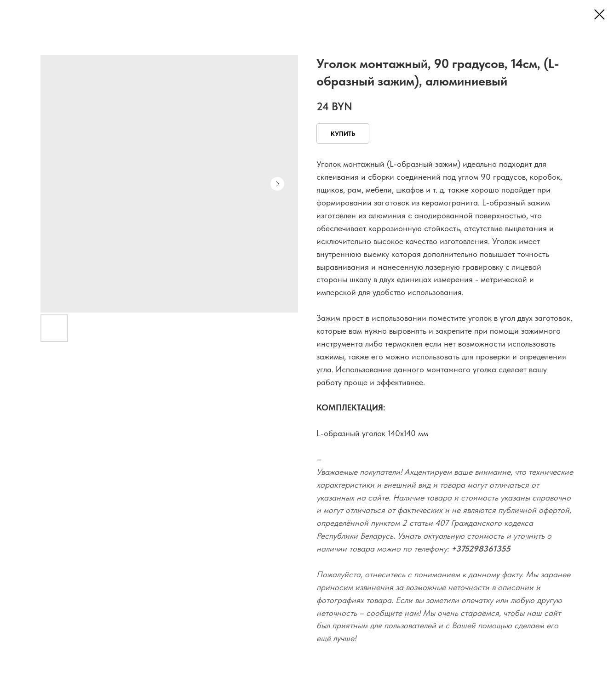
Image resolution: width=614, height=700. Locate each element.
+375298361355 (481, 549)
